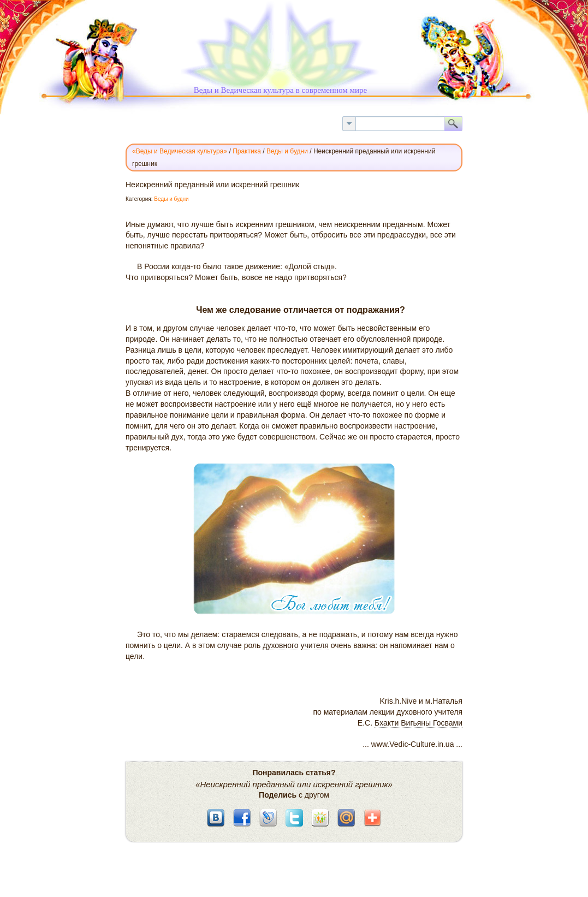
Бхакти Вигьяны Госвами (418, 723)
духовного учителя (296, 645)
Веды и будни (171, 199)
